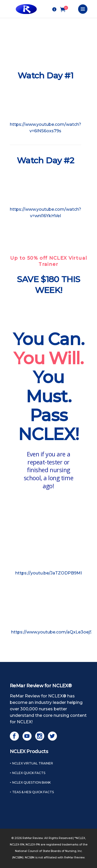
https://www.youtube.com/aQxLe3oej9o (53, 632)
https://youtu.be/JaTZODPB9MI (49, 573)
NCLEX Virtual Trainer (33, 763)
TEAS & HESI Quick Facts (33, 792)
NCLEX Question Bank (31, 782)
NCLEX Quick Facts (29, 773)
